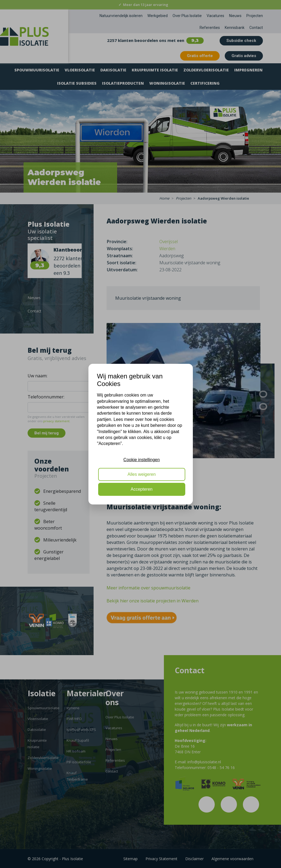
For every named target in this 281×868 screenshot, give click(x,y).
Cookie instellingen (141, 460)
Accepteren (142, 489)
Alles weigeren (141, 474)
